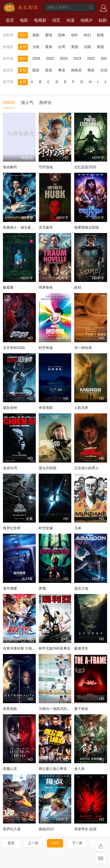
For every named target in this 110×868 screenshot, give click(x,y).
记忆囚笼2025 (85, 167)
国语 (36, 70)
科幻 (87, 35)
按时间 (9, 102)
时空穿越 (46, 528)
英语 (49, 70)
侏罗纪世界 (12, 528)
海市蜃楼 (10, 588)
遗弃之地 (81, 588)
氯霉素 (8, 287)
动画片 (87, 20)
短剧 (103, 20)
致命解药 (10, 167)
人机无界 (81, 408)
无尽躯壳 (46, 227)
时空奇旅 (46, 348)
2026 (36, 59)
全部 (23, 35)
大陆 (36, 47)
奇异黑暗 (46, 408)
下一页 (77, 843)
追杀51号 (10, 468)
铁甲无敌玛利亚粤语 (55, 648)
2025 (50, 59)
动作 (75, 35)
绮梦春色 (46, 287)
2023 (77, 59)
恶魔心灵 (10, 769)
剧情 (100, 35)
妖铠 (78, 287)
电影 (24, 20)
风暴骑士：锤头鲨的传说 (22, 227)
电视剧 (40, 20)
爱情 (49, 35)
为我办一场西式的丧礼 (56, 709)
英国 (100, 47)
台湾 (62, 47)
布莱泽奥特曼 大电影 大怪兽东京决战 (32, 648)
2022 (91, 59)
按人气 (27, 102)
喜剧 (36, 35)
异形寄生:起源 (85, 829)
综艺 (56, 20)
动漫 (70, 20)
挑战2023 (46, 829)
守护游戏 (46, 167)
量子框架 (81, 709)
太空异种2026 (14, 348)
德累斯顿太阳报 (87, 227)
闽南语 (76, 70)
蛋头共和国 (48, 468)
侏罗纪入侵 (12, 829)
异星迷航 (10, 709)
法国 (87, 47)
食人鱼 (79, 769)
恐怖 (62, 35)
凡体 (78, 528)
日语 (104, 70)
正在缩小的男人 (87, 468)
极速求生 (81, 648)
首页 (10, 20)
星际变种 (10, 408)
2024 (64, 59)
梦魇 (42, 588)
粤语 (62, 70)
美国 (75, 47)
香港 (49, 47)
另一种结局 (83, 348)
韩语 (91, 70)
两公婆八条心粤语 (53, 769)
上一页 (33, 843)
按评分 (45, 102)
